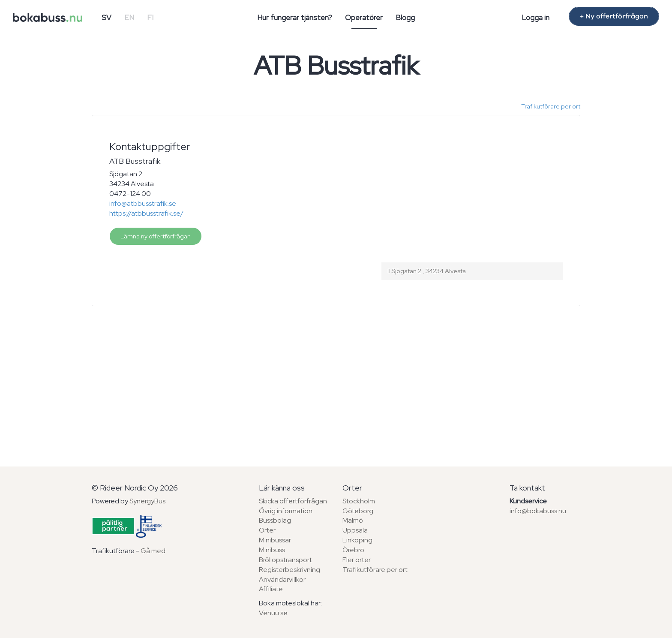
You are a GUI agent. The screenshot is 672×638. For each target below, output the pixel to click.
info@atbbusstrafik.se (143, 203)
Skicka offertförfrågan (293, 501)
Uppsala (355, 530)
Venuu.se (273, 613)
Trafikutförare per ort (551, 106)
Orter (267, 530)
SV (106, 18)
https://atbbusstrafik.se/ (146, 213)
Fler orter (357, 560)
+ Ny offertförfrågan (614, 16)
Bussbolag (275, 520)
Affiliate (271, 589)
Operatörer (364, 18)
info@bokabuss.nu (538, 511)
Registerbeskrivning (289, 570)
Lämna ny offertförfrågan (156, 236)
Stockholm (359, 501)
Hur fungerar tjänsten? (295, 18)
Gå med (153, 551)
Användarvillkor (282, 579)
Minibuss (272, 550)
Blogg (405, 18)
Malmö (353, 520)
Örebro (353, 550)
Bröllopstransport (285, 560)
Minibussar (275, 540)
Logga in (535, 18)
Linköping (357, 540)
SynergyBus (147, 501)
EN (129, 18)
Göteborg (358, 511)
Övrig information (286, 511)
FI (150, 18)
